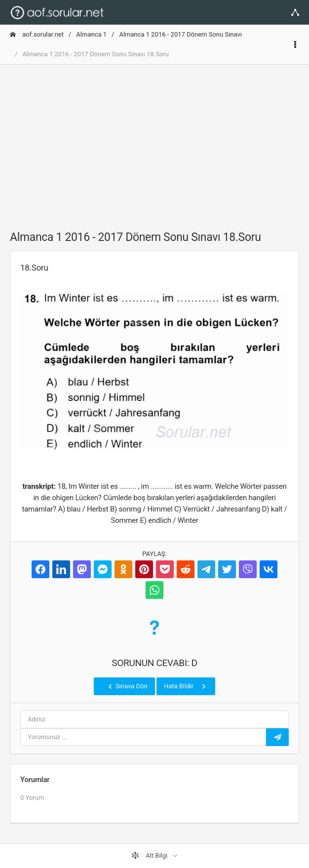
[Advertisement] (154, 142)
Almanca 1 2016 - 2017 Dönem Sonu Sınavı (180, 34)
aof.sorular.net (37, 34)
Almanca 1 (91, 34)
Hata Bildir (186, 686)
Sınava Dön (127, 686)
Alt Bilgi (150, 856)
